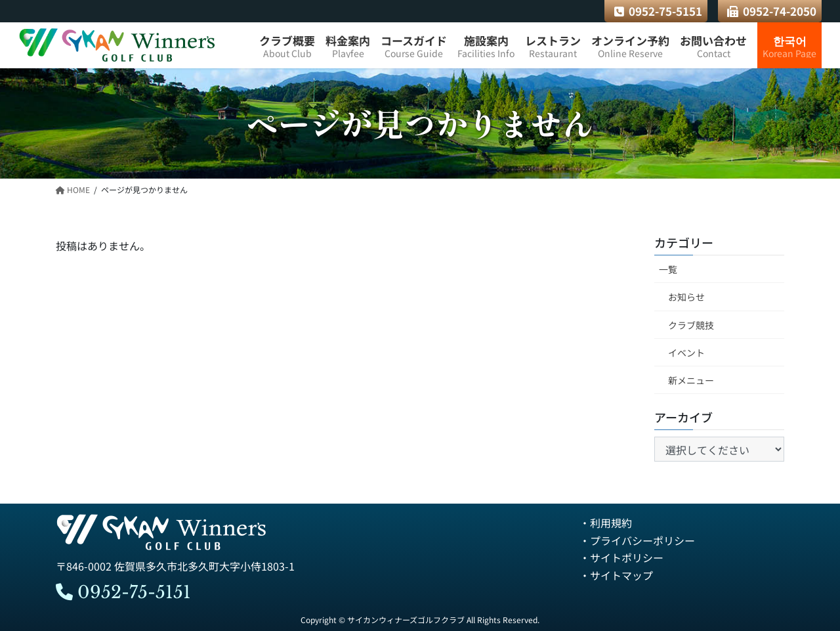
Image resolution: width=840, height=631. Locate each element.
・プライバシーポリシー (637, 540)
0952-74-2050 (772, 11)
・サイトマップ (616, 575)
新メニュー (691, 380)
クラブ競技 (691, 325)
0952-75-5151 (658, 11)
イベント (686, 353)
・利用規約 (606, 523)
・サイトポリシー (621, 557)
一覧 (668, 270)
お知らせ (686, 297)
